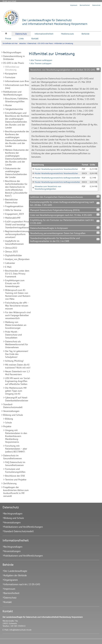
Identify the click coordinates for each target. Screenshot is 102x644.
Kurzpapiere (11, 74)
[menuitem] (6, 34)
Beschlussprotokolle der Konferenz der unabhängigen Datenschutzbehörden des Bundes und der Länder (17, 139)
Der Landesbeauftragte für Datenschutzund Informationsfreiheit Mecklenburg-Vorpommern (55, 22)
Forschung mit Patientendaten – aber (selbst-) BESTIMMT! (16, 449)
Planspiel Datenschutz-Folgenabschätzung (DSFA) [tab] (55, 210)
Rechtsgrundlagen (12, 52)
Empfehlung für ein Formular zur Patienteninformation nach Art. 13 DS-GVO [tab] (62, 222)
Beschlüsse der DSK (15, 476)
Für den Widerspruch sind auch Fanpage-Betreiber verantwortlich (18, 315)
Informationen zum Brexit (18, 81)
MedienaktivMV (13, 218)
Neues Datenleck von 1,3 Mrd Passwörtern (17, 373)
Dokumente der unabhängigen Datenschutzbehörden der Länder (16, 173)
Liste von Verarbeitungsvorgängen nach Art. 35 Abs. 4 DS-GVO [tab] (61, 215)
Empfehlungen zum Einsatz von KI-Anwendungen (15, 283)
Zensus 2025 (11, 252)
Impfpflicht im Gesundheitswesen (14, 242)
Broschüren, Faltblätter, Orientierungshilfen (17, 100)
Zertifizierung (10, 483)
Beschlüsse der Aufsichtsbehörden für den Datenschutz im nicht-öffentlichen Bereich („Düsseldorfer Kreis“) (16, 188)
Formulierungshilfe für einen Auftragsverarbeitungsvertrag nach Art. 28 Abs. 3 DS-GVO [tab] (62, 204)
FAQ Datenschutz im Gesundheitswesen (15, 464)
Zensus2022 (11, 248)
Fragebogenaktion (14, 206)
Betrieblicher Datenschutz (11, 201)
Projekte (7, 426)
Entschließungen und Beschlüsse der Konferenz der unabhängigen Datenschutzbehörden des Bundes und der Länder (18, 120)
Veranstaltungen (11, 411)
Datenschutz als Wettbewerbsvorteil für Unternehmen (17, 344)
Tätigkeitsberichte (14, 109)
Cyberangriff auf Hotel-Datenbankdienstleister (17, 399)
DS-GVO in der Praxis (46, 43)
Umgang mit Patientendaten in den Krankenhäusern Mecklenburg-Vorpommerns (16, 436)
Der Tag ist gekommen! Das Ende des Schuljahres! (17, 354)
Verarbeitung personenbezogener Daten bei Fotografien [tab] (58, 233)
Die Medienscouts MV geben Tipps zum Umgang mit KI (16, 391)
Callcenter (10, 263)
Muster (9, 105)
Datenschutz (96, 5)
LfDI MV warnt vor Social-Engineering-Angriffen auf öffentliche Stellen (18, 381)
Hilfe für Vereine (13, 210)
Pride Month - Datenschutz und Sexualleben (13, 335)
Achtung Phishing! (14, 361)
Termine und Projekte (16, 480)
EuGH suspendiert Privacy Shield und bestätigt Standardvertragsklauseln (18, 225)
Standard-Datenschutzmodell (13, 406)
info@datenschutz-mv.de (20, 630)
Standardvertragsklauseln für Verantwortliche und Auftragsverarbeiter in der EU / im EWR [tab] (55, 240)
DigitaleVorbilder (14, 255)
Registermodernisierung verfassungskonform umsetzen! (17, 234)
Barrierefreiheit (85, 5)
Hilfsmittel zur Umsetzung (64, 43)
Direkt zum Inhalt (9, 1)
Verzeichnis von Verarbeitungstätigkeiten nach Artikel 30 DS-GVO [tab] (63, 70)
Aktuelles (23, 43)
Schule (8, 423)
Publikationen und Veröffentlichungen (13, 93)
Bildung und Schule (13, 415)
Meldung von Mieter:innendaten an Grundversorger (16, 325)
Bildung (9, 419)
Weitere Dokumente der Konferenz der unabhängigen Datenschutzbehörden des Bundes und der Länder (17, 157)
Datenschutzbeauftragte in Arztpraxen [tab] (49, 228)
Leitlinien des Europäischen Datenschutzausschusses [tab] (57, 197)
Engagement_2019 (14, 214)
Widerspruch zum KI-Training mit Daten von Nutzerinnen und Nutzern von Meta (18, 294)
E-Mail (8, 267)
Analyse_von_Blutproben (17, 259)
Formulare (10, 77)
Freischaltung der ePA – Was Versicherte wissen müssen (17, 306)
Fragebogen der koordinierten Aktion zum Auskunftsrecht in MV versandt (16, 492)
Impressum (74, 5)
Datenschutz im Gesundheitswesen (13, 457)
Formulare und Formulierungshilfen (15, 470)
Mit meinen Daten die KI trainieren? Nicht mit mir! (18, 366)
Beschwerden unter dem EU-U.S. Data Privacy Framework (17, 274)
